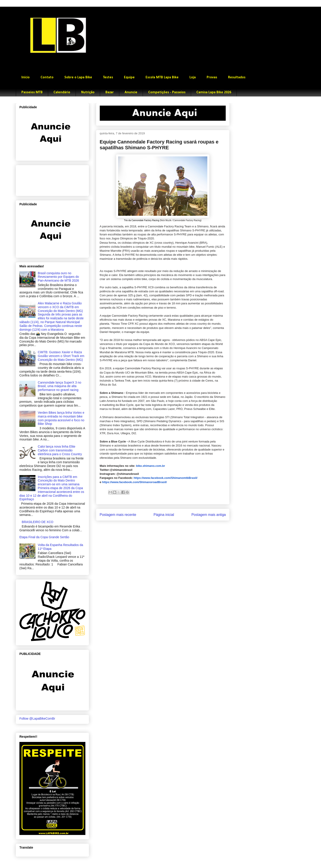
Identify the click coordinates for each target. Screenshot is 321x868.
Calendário (62, 92)
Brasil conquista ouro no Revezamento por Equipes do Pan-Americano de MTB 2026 (58, 277)
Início (26, 77)
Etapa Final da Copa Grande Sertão (44, 537)
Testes (108, 77)
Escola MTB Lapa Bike (162, 77)
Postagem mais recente (118, 515)
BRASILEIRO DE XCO (38, 522)
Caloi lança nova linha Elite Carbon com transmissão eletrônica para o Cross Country (60, 450)
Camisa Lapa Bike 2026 (214, 92)
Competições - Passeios (167, 92)
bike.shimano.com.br (150, 466)
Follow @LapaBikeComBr (37, 718)
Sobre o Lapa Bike (78, 77)
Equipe (129, 77)
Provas (212, 77)
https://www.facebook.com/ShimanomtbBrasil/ (165, 478)
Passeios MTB (32, 92)
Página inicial (164, 515)
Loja (193, 77)
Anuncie (131, 92)
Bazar (110, 92)
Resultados (237, 77)
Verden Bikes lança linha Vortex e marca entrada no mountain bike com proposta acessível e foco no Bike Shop (61, 418)
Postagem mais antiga (209, 515)
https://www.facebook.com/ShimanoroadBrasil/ (135, 482)
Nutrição (88, 92)
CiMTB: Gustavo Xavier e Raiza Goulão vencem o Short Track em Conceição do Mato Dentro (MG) (61, 356)
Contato (47, 77)
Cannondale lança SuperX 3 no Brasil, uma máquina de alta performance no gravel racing (60, 386)
